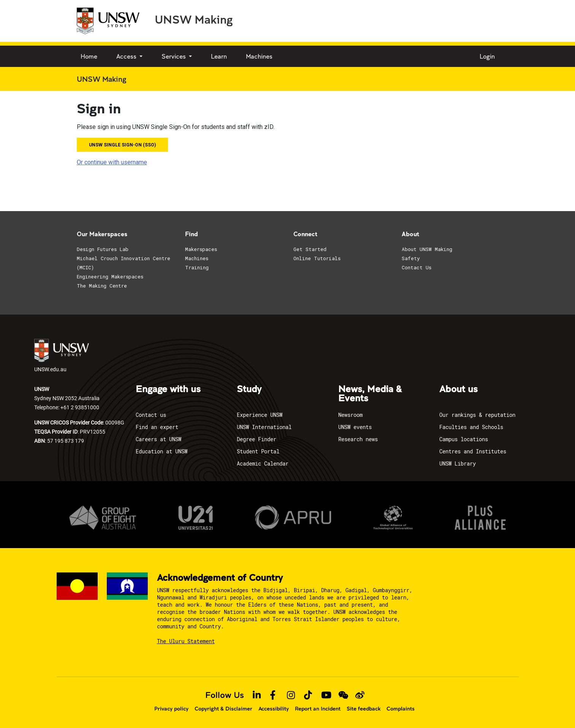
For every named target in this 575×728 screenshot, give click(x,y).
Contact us (151, 415)
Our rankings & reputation (477, 415)
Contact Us (417, 267)
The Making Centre (102, 286)
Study (249, 389)
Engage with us (168, 389)
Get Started (310, 249)
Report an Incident (318, 709)
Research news (358, 439)
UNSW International (264, 427)
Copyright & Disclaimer (223, 709)
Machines (259, 56)
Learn (219, 56)
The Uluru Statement (186, 641)
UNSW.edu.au (62, 356)
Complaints (401, 709)
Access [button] (127, 56)
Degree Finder (257, 439)
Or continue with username (112, 162)
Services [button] (174, 56)
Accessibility (274, 709)
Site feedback (364, 709)
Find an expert (157, 427)
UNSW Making (194, 19)
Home (89, 56)
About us (459, 389)
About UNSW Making (427, 249)
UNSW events (355, 427)
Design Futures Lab (103, 249)
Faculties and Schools (471, 427)
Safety (411, 258)
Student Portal (258, 451)
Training (197, 267)
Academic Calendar (263, 463)
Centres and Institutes (473, 451)
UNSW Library (458, 463)
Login (487, 56)
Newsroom (350, 415)
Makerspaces (201, 249)
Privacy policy (171, 709)
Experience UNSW (260, 415)
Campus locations (464, 439)
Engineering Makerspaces (110, 277)
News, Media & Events (370, 394)
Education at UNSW (162, 451)
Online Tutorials (317, 258)
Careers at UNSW (158, 439)
